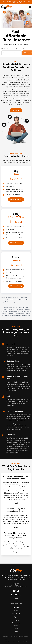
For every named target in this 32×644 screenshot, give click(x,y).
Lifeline (16, 631)
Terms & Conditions (7, 640)
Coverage (16, 620)
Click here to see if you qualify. (19, 3)
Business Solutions (16, 604)
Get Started (16, 110)
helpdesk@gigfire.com (16, 585)
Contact (16, 628)
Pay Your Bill (16, 613)
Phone (16, 601)
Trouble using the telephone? (19, 642)
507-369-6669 (16, 583)
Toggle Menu (30, 7)
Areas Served (16, 623)
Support (16, 610)
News (16, 626)
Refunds (16, 640)
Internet (16, 598)
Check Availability (16, 199)
